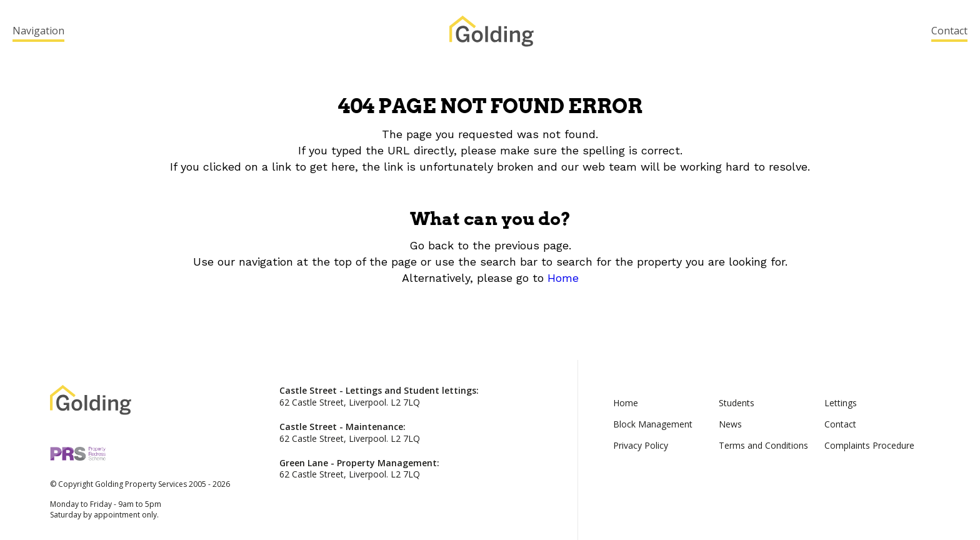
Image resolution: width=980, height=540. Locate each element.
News (730, 424)
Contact (949, 31)
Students (737, 403)
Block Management (653, 424)
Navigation (38, 31)
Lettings (841, 403)
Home (563, 278)
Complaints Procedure (869, 445)
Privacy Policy (641, 445)
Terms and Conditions (763, 445)
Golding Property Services (492, 31)
